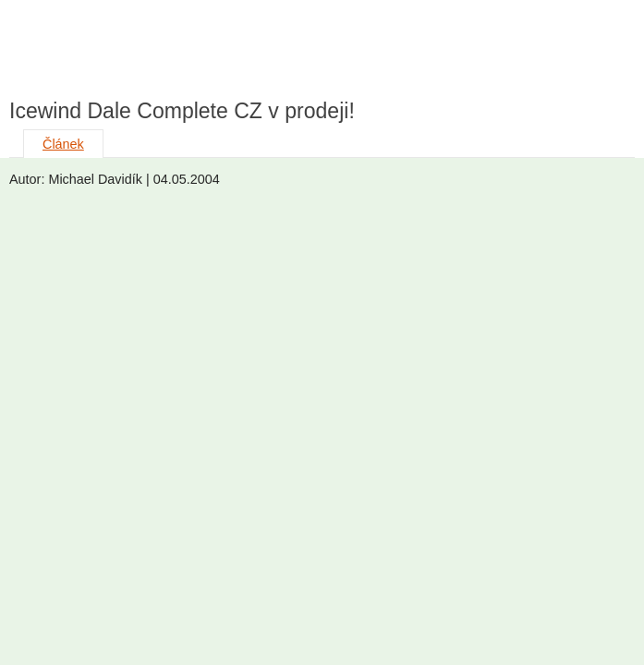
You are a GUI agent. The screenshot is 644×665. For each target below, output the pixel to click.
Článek (63, 144)
